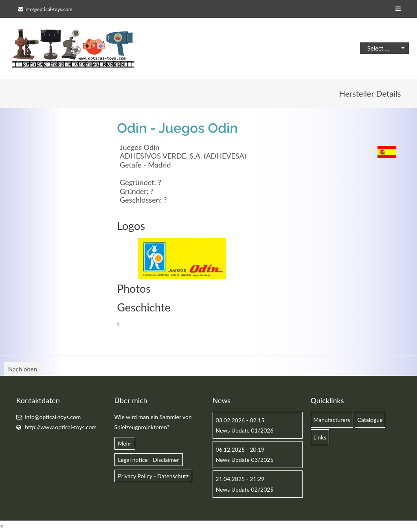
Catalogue (370, 420)
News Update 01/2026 (245, 430)
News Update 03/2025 (245, 460)
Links (320, 437)
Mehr (125, 443)
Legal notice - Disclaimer (149, 460)
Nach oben (23, 369)
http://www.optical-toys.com (61, 427)
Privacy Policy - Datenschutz (154, 476)
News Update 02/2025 (245, 489)
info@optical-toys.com (48, 9)
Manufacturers (332, 420)
